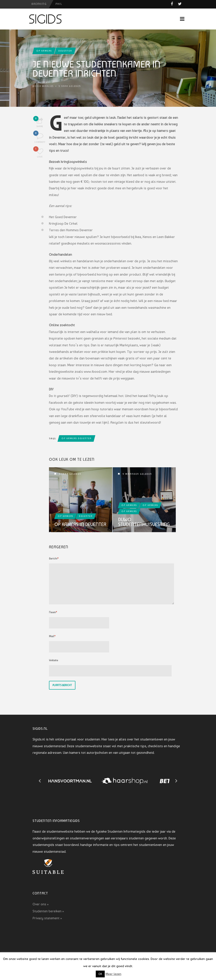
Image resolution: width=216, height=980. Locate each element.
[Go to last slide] (40, 781)
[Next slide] (176, 781)
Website (53, 660)
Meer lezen (113, 974)
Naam (53, 612)
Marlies (48, 86)
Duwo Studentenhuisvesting (144, 522)
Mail (52, 636)
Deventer (65, 51)
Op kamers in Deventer (80, 524)
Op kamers (44, 51)
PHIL (59, 4)
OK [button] (100, 974)
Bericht (54, 559)
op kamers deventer (76, 438)
